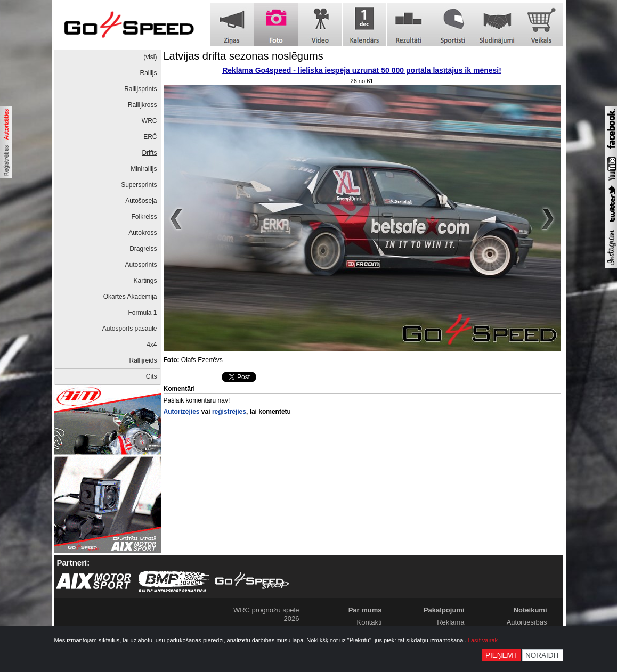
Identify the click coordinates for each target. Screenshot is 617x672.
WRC (149, 121)
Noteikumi (530, 610)
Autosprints (141, 265)
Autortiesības (527, 622)
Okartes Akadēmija (130, 297)
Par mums (365, 610)
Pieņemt (501, 655)
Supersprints (139, 185)
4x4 (152, 345)
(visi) (150, 57)
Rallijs (148, 73)
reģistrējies (229, 412)
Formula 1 (142, 313)
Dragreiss (143, 249)
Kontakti (370, 622)
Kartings (145, 281)
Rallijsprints (140, 89)
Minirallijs (144, 169)
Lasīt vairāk (483, 640)
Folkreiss (144, 217)
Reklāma (450, 622)
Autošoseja (141, 201)
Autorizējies (182, 412)
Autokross (143, 233)
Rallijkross (143, 105)
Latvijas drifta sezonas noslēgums (243, 56)
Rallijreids (143, 360)
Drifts (150, 153)
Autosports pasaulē (130, 329)
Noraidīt (543, 655)
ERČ (150, 137)
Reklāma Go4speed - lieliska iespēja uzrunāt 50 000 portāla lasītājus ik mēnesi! (362, 70)
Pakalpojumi (444, 610)
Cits (152, 376)
